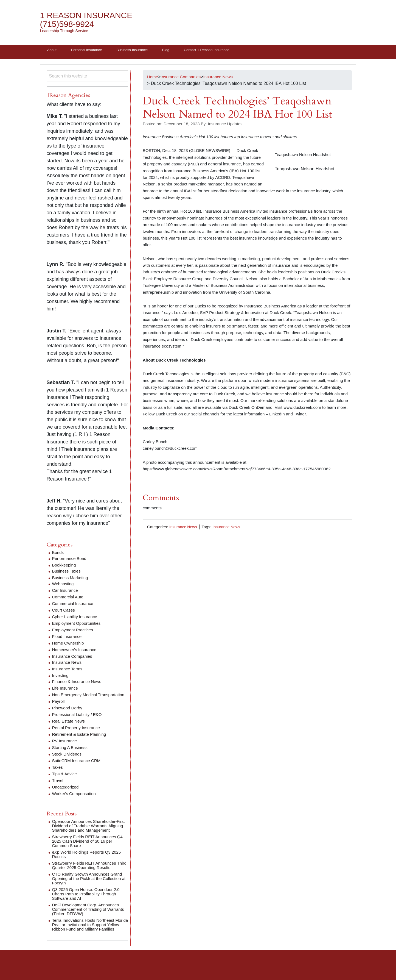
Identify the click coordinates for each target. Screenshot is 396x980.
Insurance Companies (74, 657)
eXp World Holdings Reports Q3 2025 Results (89, 864)
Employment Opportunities (78, 624)
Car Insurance (66, 591)
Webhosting (64, 585)
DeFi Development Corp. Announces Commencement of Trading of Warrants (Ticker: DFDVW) (88, 919)
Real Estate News (70, 727)
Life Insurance (66, 689)
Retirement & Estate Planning (81, 740)
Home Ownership (69, 644)
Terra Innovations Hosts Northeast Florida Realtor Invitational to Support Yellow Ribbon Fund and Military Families (88, 937)
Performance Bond (70, 560)
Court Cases (64, 611)
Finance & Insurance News (78, 683)
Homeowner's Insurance (76, 651)
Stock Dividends (68, 760)
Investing (61, 677)
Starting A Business (71, 753)
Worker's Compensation (75, 799)
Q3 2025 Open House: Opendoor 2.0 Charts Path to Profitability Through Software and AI (88, 904)
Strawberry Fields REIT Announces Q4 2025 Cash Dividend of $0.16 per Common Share (90, 851)
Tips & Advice (65, 779)
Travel (58, 786)
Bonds (58, 553)
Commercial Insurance (74, 605)
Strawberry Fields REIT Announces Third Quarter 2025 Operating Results (89, 875)
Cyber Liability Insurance (76, 618)
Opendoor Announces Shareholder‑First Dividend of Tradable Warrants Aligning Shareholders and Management (90, 833)
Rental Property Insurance (78, 733)
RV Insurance (65, 746)
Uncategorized (66, 792)
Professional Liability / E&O (79, 720)
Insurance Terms (68, 670)
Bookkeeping (65, 566)
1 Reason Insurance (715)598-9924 (89, 20)
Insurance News (184, 528)
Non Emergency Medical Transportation (76, 698)
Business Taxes (67, 572)
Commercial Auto (69, 598)
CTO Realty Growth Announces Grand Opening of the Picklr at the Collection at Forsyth (89, 888)
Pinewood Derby (68, 713)
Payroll (59, 707)
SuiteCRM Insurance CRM (78, 766)
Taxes (58, 773)
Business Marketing (71, 579)
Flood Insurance (68, 638)
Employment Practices (74, 631)
